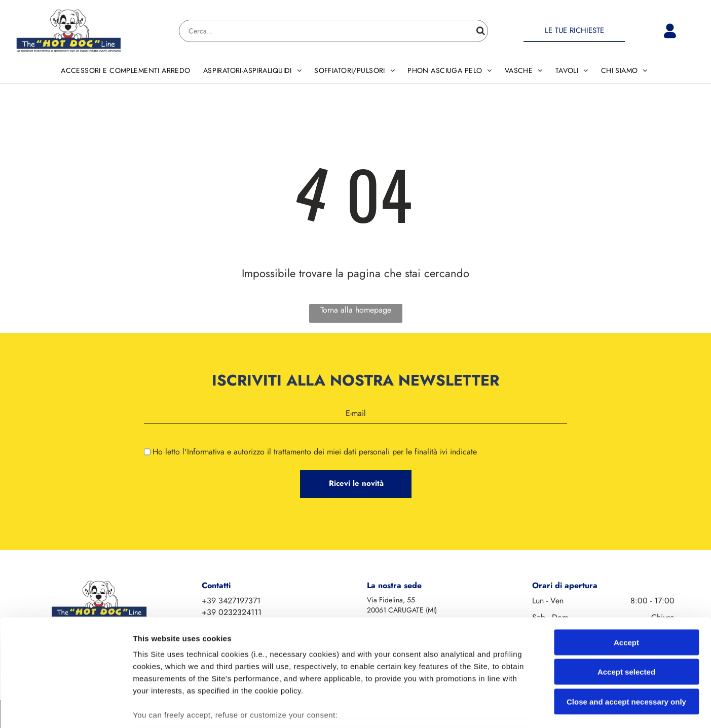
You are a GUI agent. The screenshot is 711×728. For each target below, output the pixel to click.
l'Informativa (203, 452)
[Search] (333, 31)
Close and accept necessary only (626, 631)
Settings (515, 708)
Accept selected (626, 601)
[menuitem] (127, 70)
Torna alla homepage (356, 310)
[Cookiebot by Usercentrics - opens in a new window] (66, 708)
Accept (626, 572)
